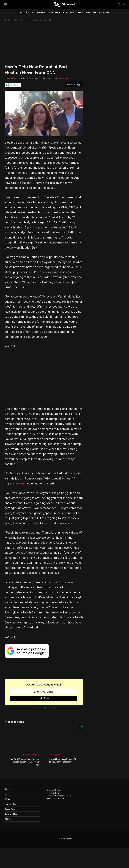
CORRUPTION (54, 13)
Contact (8, 789)
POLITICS (24, 13)
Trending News (53, 793)
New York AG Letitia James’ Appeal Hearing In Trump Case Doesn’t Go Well (25, 762)
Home (7, 20)
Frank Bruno (11, 79)
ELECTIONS (69, 13)
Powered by (44, 708)
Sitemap (8, 819)
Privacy (8, 799)
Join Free (44, 698)
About (7, 794)
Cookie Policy (10, 809)
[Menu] (6, 4)
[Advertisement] (64, 45)
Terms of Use (10, 804)
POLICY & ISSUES (101, 13)
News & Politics (11, 814)
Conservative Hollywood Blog (59, 796)
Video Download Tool (55, 798)
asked (22, 483)
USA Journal (67, 838)
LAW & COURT (84, 13)
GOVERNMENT (38, 13)
